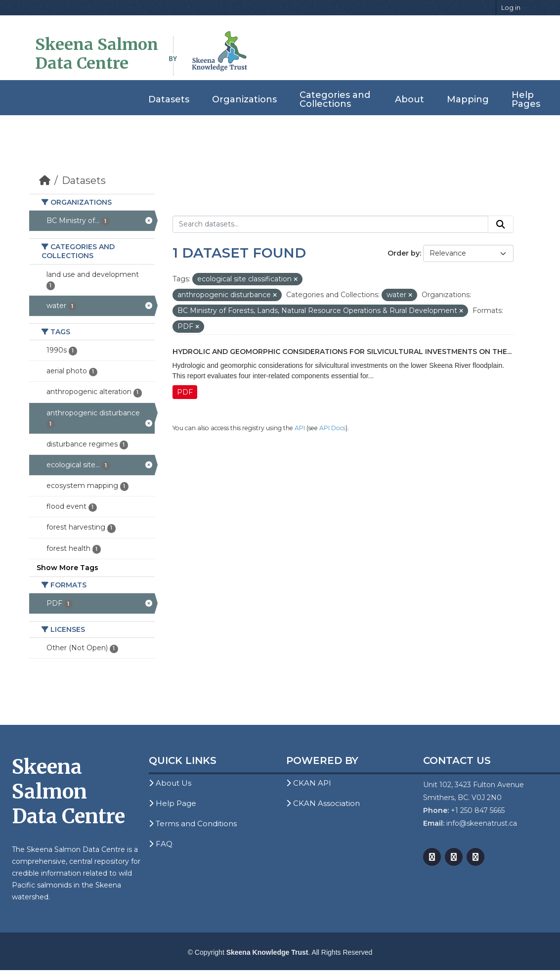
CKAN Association (323, 803)
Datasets (169, 99)
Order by (404, 253)
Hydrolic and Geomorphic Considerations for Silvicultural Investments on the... (342, 352)
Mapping (468, 99)
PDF (185, 392)
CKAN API (309, 783)
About (409, 99)
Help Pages (526, 99)
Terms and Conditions (193, 823)
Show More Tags (67, 568)
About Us (170, 783)
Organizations (244, 99)
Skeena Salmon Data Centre (97, 54)
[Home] (45, 180)
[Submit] (501, 224)
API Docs (332, 428)
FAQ (161, 844)
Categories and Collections (335, 99)
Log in (511, 7)
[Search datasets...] (330, 224)
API (300, 428)
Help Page (172, 803)
